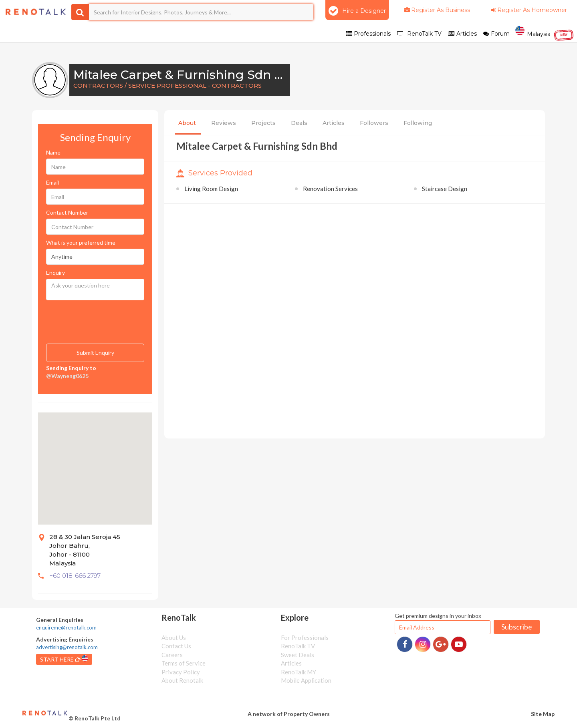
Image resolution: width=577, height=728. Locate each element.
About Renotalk (182, 680)
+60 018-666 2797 (75, 576)
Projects (263, 123)
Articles (334, 123)
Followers (374, 123)
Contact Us (176, 646)
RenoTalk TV (298, 646)
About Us (174, 638)
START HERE (64, 659)
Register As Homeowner (529, 10)
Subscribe (517, 627)
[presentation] (86, 317)
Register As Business (437, 10)
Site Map (543, 714)
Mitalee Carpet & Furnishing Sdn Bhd (187, 75)
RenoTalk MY (299, 672)
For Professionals (305, 638)
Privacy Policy (181, 672)
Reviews (224, 123)
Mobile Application (306, 680)
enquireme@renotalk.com (66, 627)
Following (418, 123)
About (187, 123)
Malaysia (545, 33)
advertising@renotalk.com (67, 647)
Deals (299, 123)
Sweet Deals (298, 655)
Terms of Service (184, 663)
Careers (172, 655)
